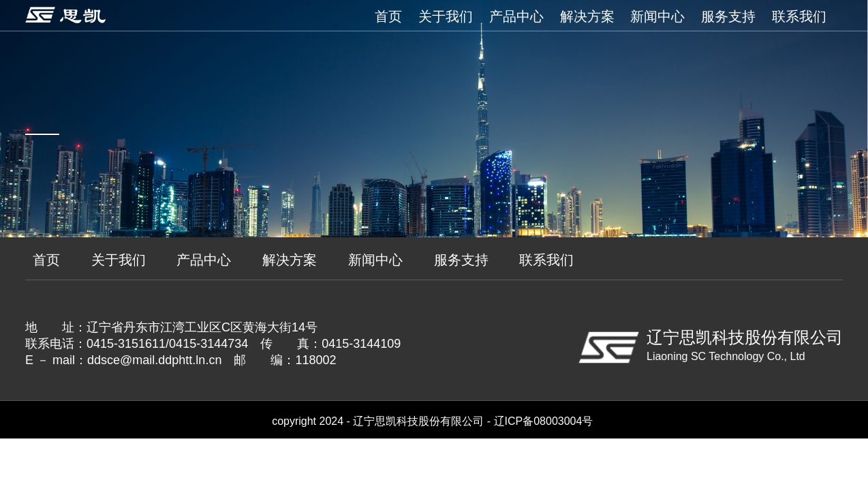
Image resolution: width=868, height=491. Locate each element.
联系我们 (799, 16)
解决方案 (587, 16)
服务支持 (728, 16)
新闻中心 (657, 16)
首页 (388, 16)
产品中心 (516, 16)
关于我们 (446, 16)
